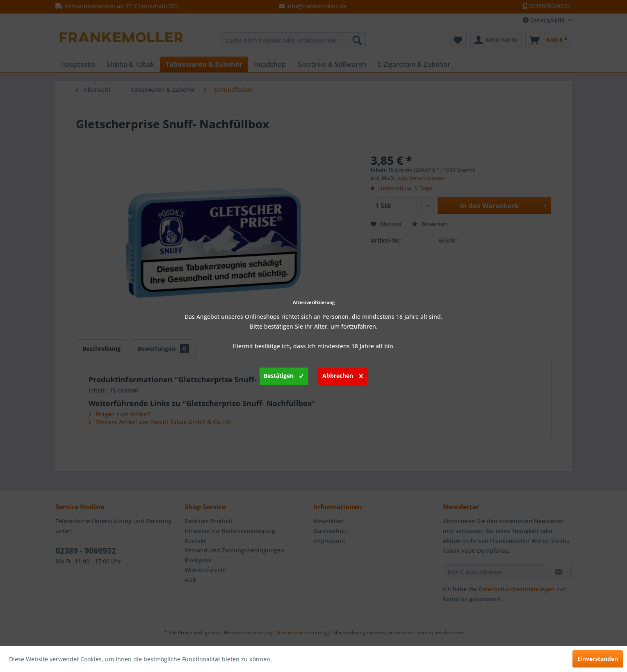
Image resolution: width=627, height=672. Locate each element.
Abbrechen (343, 375)
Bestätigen (284, 375)
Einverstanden (598, 659)
